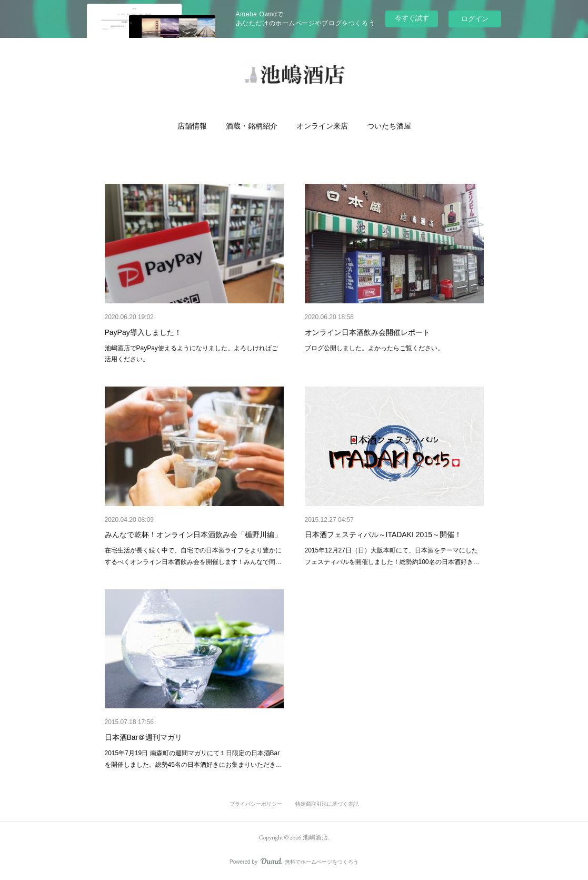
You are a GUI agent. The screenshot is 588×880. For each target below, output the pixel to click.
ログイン (475, 19)
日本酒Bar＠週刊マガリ (144, 737)
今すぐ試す (412, 18)
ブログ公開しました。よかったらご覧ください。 (374, 348)
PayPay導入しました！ (143, 332)
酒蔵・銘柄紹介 (252, 126)
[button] (192, 126)
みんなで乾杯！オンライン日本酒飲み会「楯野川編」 (193, 535)
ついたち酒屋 (389, 126)
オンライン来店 (322, 126)
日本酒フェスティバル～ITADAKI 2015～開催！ (383, 535)
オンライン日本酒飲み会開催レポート (367, 332)
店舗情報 (192, 126)
